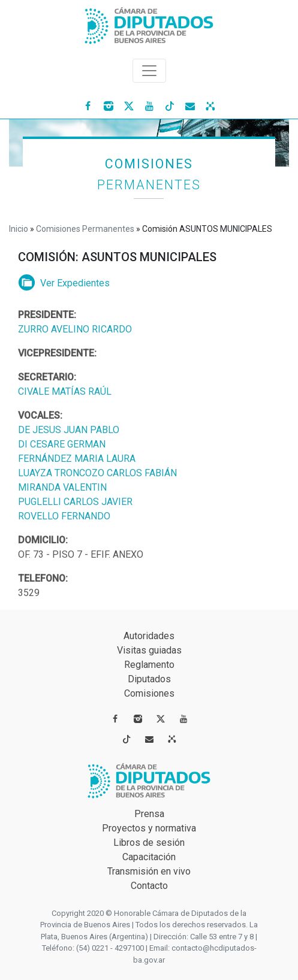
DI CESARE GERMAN (62, 444)
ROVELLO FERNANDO (64, 516)
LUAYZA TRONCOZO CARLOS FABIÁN (97, 473)
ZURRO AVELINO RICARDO (75, 329)
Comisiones (149, 693)
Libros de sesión (149, 843)
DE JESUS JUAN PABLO (69, 430)
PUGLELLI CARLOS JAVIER (75, 502)
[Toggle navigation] (149, 71)
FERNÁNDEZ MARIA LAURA (77, 459)
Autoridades (149, 636)
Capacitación (149, 857)
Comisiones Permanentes (85, 229)
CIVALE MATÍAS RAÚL (65, 391)
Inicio (19, 229)
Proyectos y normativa (149, 828)
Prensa (149, 814)
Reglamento (149, 665)
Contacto (149, 886)
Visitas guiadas (149, 650)
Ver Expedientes (64, 283)
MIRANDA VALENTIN (62, 487)
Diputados (149, 679)
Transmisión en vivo (149, 871)
